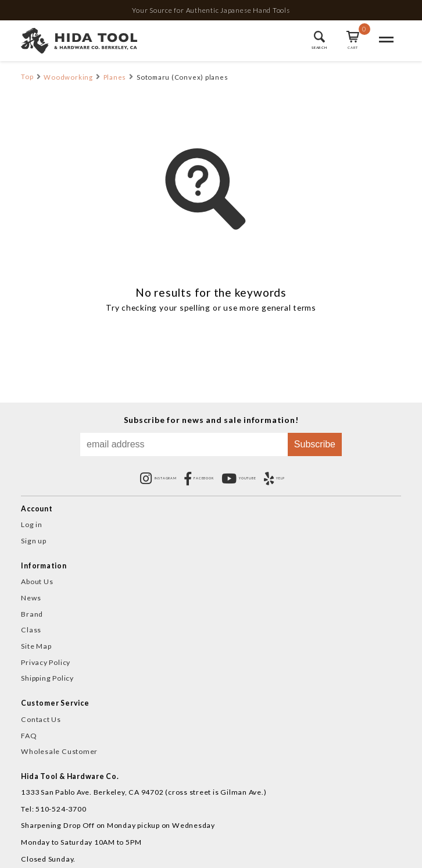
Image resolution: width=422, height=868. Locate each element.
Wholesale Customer (59, 751)
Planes (115, 77)
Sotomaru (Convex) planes (182, 77)
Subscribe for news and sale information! (211, 415)
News (31, 598)
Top (27, 77)
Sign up (33, 541)
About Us (37, 581)
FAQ (29, 736)
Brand (32, 614)
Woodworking (68, 77)
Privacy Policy (46, 662)
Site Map (36, 646)
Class (31, 630)
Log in (32, 524)
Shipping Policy (47, 678)
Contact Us (41, 719)
